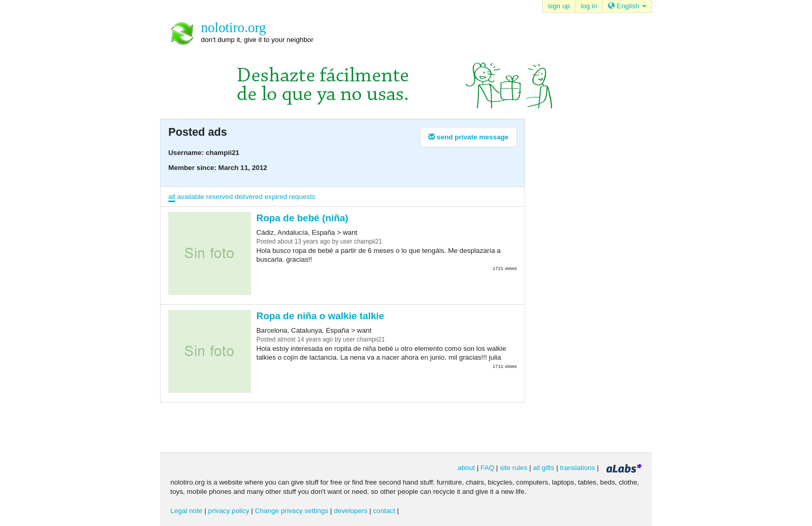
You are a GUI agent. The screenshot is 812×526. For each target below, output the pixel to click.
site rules (513, 468)
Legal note (186, 511)
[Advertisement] (582, 285)
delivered (249, 197)
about (466, 468)
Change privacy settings (292, 511)
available (191, 197)
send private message (468, 137)
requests (302, 197)
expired (276, 197)
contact (384, 511)
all (172, 197)
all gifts (543, 468)
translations (577, 468)
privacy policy (229, 511)
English (627, 6)
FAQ (488, 468)
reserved (220, 197)
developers (351, 511)
